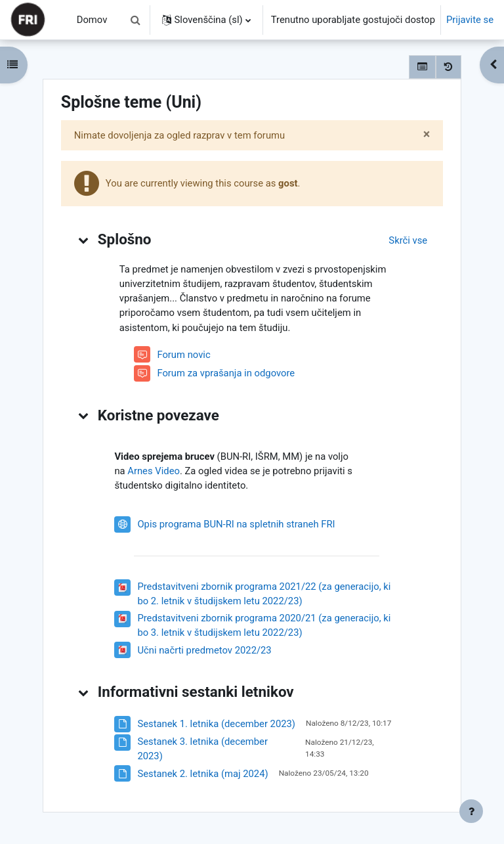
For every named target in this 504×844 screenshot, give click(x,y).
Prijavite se (470, 20)
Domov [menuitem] (92, 20)
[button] (136, 20)
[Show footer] (471, 811)
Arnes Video (154, 471)
